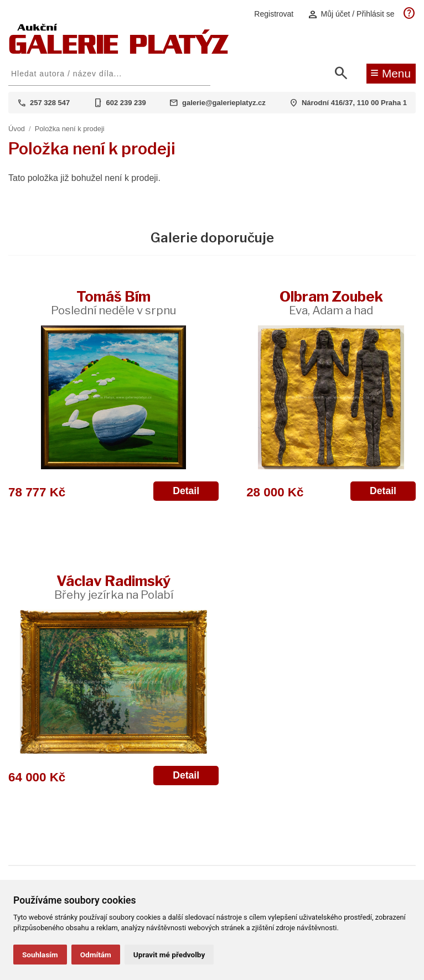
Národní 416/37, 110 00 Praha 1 (354, 103)
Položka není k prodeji (70, 129)
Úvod (17, 129)
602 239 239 (126, 103)
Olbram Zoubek (331, 302)
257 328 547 (50, 103)
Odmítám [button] (96, 955)
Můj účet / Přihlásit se (351, 14)
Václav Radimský (114, 587)
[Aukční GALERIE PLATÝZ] (119, 51)
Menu (391, 72)
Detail (186, 491)
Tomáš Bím (113, 302)
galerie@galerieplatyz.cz (224, 103)
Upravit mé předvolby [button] (169, 955)
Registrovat (274, 14)
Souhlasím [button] (40, 955)
